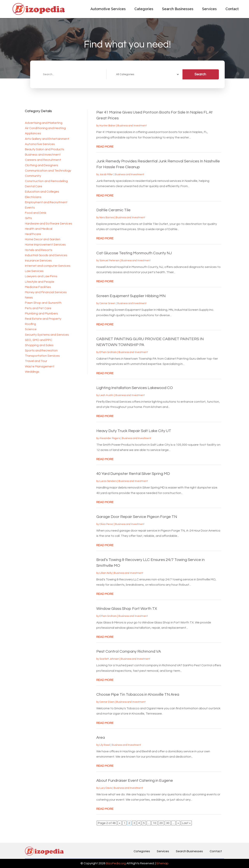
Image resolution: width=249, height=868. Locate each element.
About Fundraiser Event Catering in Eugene (135, 781)
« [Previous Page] (120, 823)
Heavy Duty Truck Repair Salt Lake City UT (134, 431)
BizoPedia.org (116, 863)
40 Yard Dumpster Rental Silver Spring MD (133, 474)
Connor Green (107, 303)
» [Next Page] (178, 823)
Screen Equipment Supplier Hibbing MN (131, 296)
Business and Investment (132, 126)
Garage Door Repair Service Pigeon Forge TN (137, 517)
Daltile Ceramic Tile (113, 210)
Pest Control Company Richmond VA (129, 651)
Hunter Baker (107, 126)
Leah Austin (107, 395)
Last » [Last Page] (186, 823)
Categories (144, 9)
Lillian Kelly (106, 573)
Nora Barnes (107, 217)
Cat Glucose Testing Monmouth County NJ (134, 253)
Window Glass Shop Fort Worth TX (127, 609)
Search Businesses (178, 9)
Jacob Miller (106, 174)
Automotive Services (108, 9)
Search (200, 74)
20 (161, 823)
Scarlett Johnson (109, 659)
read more (105, 147)
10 (154, 823)
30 (168, 823)
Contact (232, 9)
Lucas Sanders (108, 481)
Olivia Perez (106, 524)
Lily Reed (105, 745)
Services (209, 9)
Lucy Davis (106, 788)
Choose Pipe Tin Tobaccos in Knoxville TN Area (138, 695)
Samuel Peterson (109, 261)
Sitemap (162, 863)
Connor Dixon (107, 702)
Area (101, 738)
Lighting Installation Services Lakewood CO (135, 388)
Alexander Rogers (110, 438)
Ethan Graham (108, 352)
